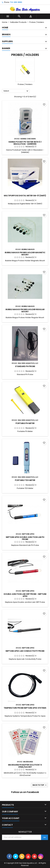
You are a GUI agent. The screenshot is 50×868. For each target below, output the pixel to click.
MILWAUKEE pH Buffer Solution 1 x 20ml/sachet (25, 766)
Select (16, 91)
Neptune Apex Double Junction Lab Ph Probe (25, 538)
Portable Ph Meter (25, 423)
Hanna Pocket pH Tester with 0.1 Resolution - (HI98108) (25, 143)
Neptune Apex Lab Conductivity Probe (25, 651)
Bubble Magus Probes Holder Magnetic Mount (25, 254)
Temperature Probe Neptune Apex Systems (25, 708)
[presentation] (22, 847)
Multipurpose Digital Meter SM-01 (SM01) (25, 196)
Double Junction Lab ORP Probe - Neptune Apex (25, 595)
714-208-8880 (16, 2)
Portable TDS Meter (25, 480)
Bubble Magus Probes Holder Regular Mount (25, 310)
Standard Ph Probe (25, 366)
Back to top (40, 785)
